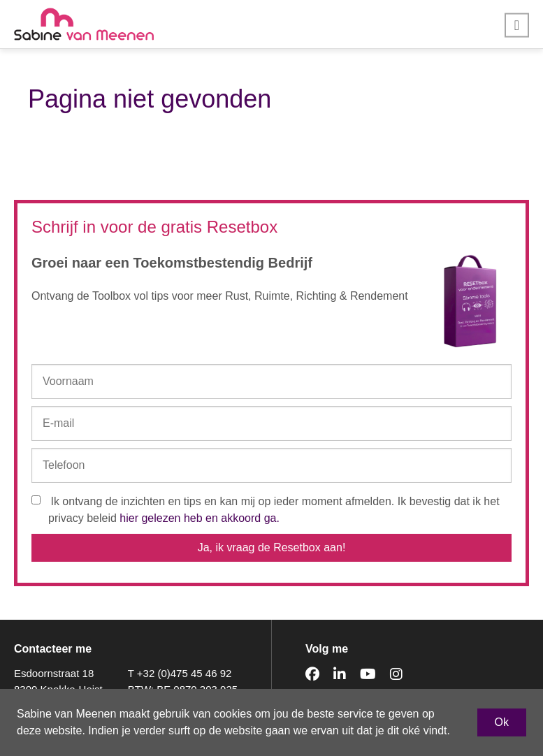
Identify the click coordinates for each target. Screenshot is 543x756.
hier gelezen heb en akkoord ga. (200, 518)
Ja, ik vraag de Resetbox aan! (272, 547)
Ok (502, 722)
